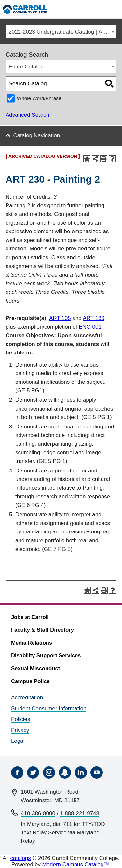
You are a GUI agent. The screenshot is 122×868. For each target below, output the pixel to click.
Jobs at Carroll (30, 617)
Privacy (20, 730)
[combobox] (61, 32)
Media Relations (32, 643)
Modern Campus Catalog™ (75, 865)
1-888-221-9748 (80, 813)
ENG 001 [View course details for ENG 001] (90, 327)
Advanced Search (27, 115)
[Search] (100, 9)
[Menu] (114, 9)
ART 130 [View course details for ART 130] (94, 318)
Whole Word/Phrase (39, 98)
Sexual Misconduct (35, 669)
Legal (18, 741)
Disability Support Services (46, 656)
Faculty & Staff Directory (42, 630)
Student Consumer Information (49, 708)
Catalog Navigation (37, 135)
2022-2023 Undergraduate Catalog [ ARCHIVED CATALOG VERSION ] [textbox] (63, 32)
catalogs (20, 858)
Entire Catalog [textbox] (26, 67)
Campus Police (30, 681)
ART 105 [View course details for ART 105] (60, 318)
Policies (21, 719)
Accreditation (27, 698)
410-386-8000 (38, 813)
